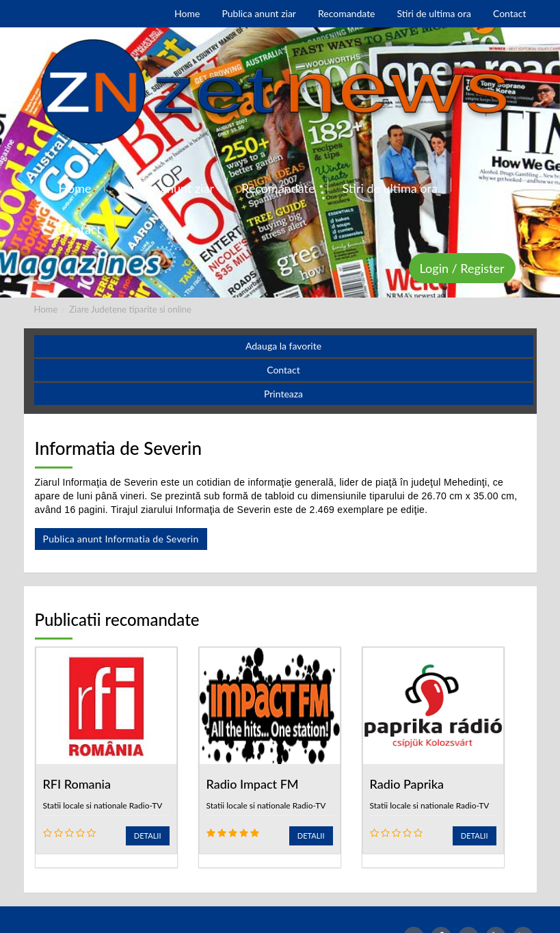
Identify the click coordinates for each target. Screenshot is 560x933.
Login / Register (462, 268)
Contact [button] (283, 370)
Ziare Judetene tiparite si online (130, 309)
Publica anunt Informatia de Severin (121, 539)
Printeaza (283, 394)
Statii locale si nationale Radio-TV (103, 805)
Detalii (148, 836)
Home (46, 309)
